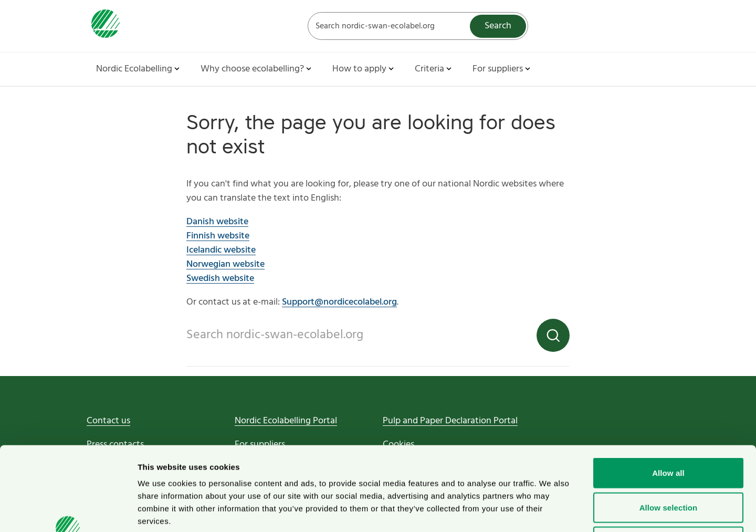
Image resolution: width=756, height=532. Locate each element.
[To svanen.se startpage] (103, 26)
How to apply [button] (364, 69)
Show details (551, 511)
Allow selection (669, 429)
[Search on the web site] (418, 26)
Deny (668, 463)
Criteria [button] (434, 69)
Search (498, 26)
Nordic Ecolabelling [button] (139, 69)
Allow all (668, 394)
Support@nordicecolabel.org (339, 302)
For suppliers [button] (502, 69)
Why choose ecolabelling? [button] (257, 69)
